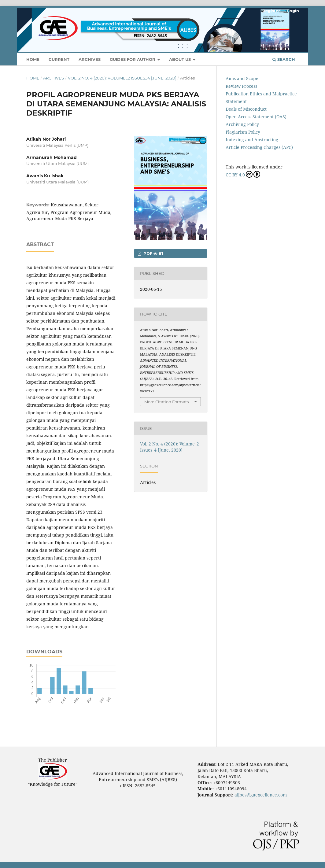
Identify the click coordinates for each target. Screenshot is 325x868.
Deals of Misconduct (246, 109)
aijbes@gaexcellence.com (261, 795)
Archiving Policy (242, 124)
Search (284, 59)
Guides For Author (133, 59)
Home (33, 59)
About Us (181, 59)
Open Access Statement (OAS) (256, 117)
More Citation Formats (166, 402)
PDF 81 (153, 253)
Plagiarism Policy (243, 132)
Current (59, 59)
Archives (90, 59)
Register (271, 11)
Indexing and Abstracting (252, 140)
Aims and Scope (242, 78)
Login (293, 11)
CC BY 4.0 (243, 174)
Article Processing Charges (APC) (259, 147)
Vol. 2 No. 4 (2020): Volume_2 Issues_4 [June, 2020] (122, 78)
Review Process (241, 86)
